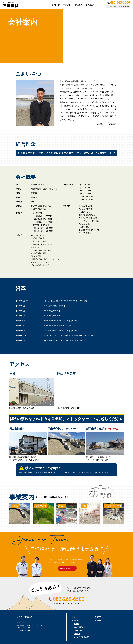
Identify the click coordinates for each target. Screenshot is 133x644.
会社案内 (79, 5)
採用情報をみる (66, 568)
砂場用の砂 (78, 630)
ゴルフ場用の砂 (79, 627)
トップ (74, 617)
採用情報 (90, 5)
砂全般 (76, 624)
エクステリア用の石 (81, 637)
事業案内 (67, 5)
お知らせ (56, 5)
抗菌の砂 (77, 634)
